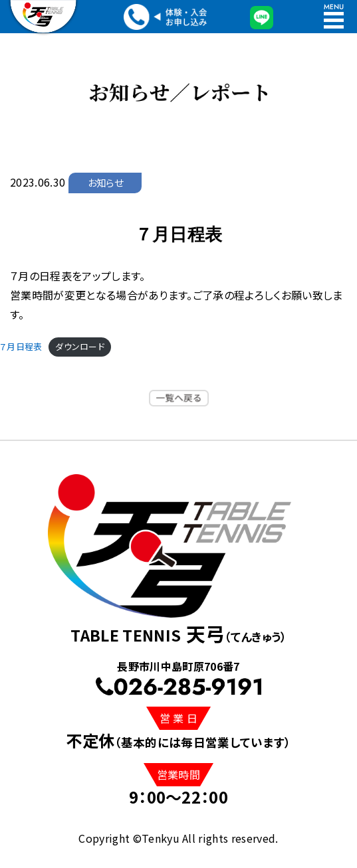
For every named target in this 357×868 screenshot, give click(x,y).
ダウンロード (80, 346)
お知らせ (105, 182)
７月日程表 (21, 346)
